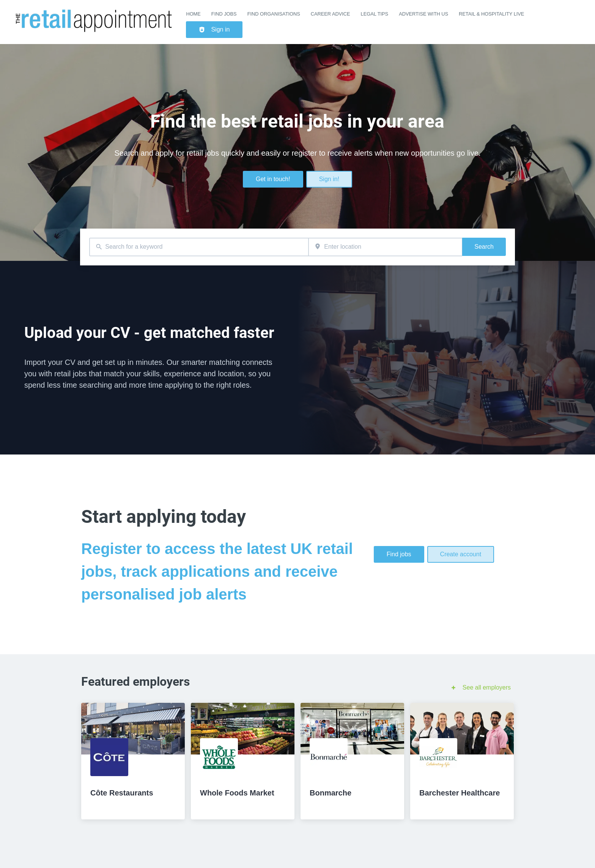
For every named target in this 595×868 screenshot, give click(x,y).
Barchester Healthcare (460, 793)
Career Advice (331, 14)
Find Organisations (274, 14)
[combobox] (199, 247)
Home (193, 14)
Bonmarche (331, 793)
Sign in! (329, 179)
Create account (461, 554)
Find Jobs (224, 14)
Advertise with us (423, 14)
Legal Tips (375, 14)
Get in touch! (273, 179)
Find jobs (399, 554)
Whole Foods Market (237, 793)
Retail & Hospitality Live (491, 14)
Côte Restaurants (122, 793)
